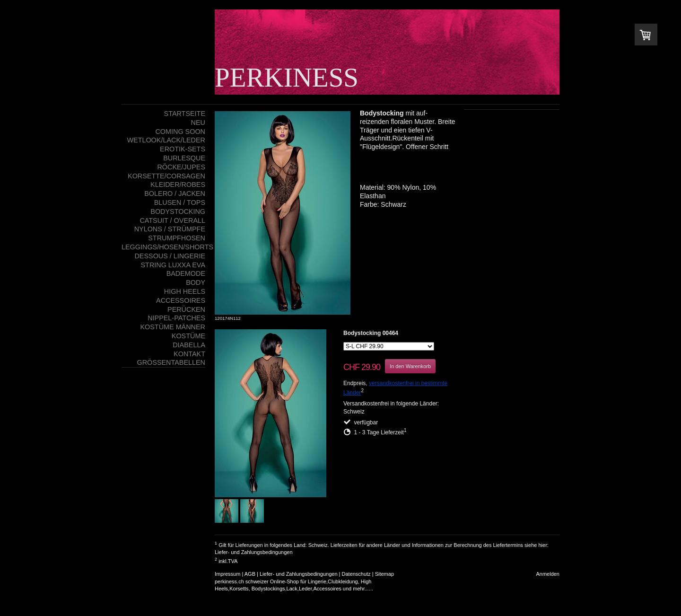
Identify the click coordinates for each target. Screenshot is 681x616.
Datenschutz (356, 574)
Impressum (227, 574)
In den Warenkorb (410, 366)
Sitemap (384, 574)
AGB (250, 574)
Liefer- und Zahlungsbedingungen (254, 552)
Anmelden (548, 574)
